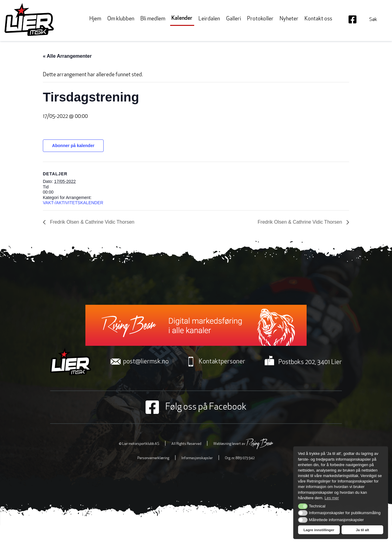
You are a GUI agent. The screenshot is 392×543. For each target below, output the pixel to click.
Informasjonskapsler (197, 458)
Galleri (234, 19)
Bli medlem (153, 19)
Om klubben (121, 19)
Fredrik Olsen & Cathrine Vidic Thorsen (91, 222)
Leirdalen (209, 19)
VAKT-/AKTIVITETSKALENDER (73, 203)
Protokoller (260, 19)
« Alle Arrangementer (67, 56)
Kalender (182, 18)
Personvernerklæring (153, 458)
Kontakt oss (318, 19)
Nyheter (289, 19)
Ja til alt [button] (363, 530)
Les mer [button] (332, 498)
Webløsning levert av (243, 444)
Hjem (95, 19)
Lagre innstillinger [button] (319, 530)
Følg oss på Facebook (196, 407)
